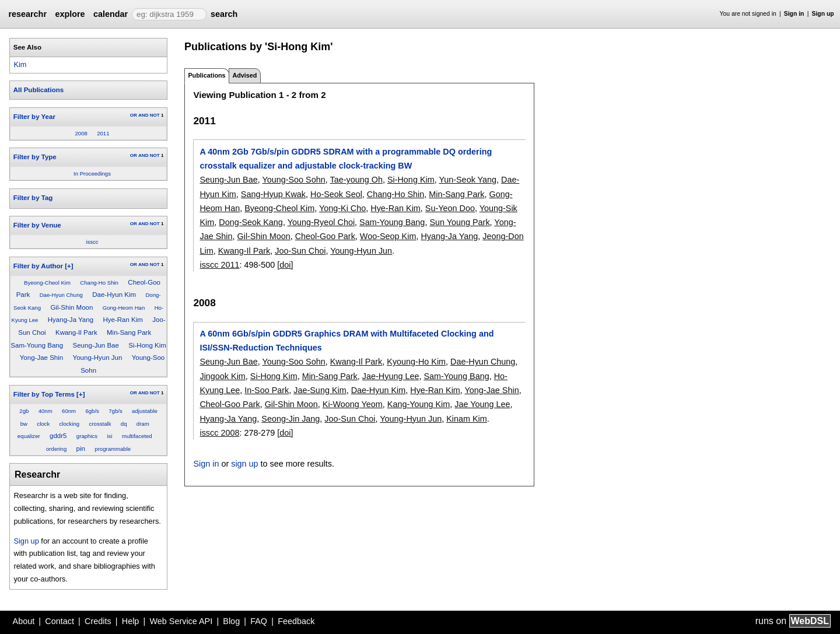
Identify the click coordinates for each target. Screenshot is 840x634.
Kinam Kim (467, 419)
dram (143, 424)
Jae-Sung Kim (320, 390)
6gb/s (92, 411)
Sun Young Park (459, 222)
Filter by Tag (33, 198)
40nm (45, 411)
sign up (244, 464)
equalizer (29, 436)
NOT (155, 115)
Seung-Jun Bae (96, 345)
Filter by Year (34, 117)
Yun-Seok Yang (468, 180)
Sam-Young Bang (37, 345)
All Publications (38, 90)
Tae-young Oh (356, 180)
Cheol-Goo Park (325, 236)
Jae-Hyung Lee (391, 376)
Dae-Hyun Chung (61, 295)
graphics (87, 436)
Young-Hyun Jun (98, 358)
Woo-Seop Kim (388, 236)
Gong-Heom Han (124, 308)
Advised (244, 75)
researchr (27, 14)
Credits (98, 621)
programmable (113, 449)
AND (143, 115)
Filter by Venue (37, 225)
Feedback (296, 621)
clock (43, 424)
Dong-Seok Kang (251, 222)
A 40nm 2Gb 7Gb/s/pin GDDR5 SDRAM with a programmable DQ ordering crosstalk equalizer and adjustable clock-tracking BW (346, 159)
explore (70, 14)
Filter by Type (35, 157)
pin (81, 449)
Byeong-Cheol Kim (47, 283)
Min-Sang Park (129, 332)
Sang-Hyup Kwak (273, 194)
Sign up (823, 14)
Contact (60, 621)
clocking (70, 424)
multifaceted (137, 436)
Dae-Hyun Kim (114, 295)
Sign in (794, 14)
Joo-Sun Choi (300, 251)
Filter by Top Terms (44, 394)
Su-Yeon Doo (450, 208)
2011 (103, 133)
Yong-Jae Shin (42, 358)
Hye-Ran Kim (123, 320)
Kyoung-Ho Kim (416, 362)
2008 (81, 133)
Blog (231, 621)
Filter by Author (38, 266)
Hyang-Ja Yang (71, 320)
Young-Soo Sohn (293, 180)
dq (124, 424)
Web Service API (181, 621)
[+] (69, 266)
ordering (56, 449)
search (224, 14)
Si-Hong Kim (147, 345)
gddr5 (58, 436)
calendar (111, 14)
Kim (20, 64)
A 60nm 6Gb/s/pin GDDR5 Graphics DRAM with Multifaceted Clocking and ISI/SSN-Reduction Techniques (346, 341)
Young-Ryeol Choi (321, 222)
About (24, 621)
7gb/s (115, 411)
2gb (24, 411)
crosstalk (100, 424)
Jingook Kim (222, 376)
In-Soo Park (267, 390)
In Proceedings (92, 174)
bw (24, 424)
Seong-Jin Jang (290, 419)
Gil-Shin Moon (71, 307)
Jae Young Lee (482, 404)
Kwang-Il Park (76, 332)
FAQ (259, 621)
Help (131, 621)
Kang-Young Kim (419, 404)
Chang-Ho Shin (99, 283)
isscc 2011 (219, 265)
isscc (92, 242)
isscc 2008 (219, 433)
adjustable (145, 411)
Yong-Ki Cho (342, 208)
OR (134, 115)
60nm (69, 411)
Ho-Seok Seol (336, 194)
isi (109, 436)
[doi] (285, 265)
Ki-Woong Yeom (353, 404)
